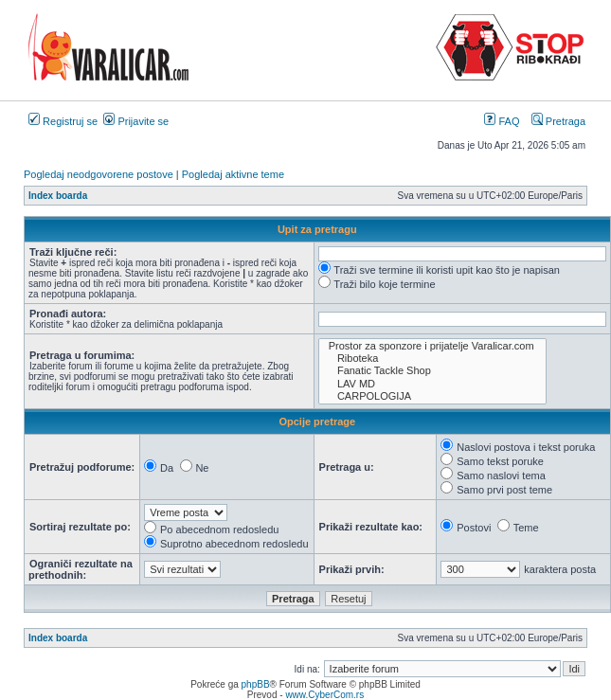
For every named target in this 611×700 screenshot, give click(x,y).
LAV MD (432, 384)
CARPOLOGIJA (432, 396)
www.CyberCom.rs (324, 695)
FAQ (502, 121)
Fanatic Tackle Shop (432, 371)
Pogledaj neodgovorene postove (99, 174)
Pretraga (558, 121)
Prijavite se (136, 121)
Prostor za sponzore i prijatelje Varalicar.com (432, 346)
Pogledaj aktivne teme (233, 174)
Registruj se (63, 121)
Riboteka (432, 359)
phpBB (256, 684)
